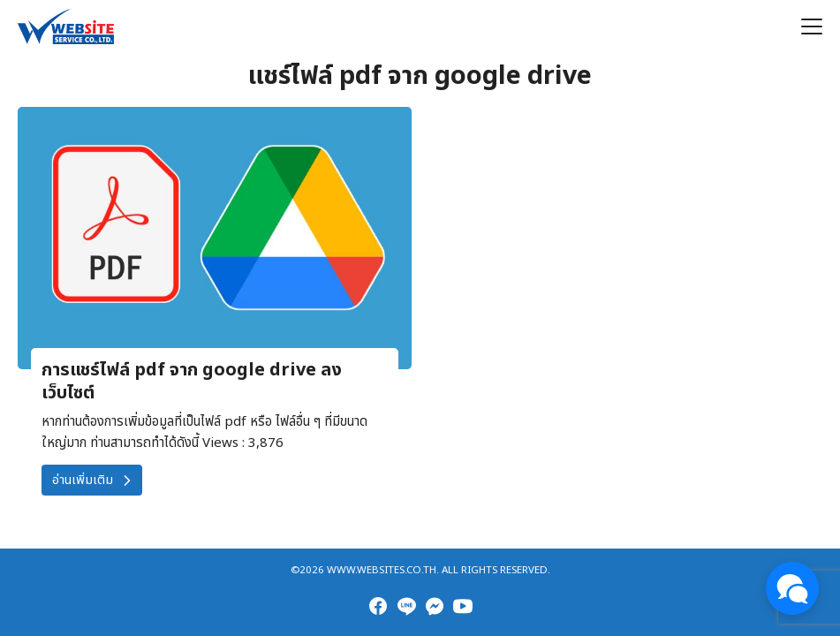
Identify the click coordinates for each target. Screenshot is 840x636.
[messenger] (435, 606)
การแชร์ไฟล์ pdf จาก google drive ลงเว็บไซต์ (192, 382)
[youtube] (463, 606)
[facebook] (378, 606)
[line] (406, 606)
